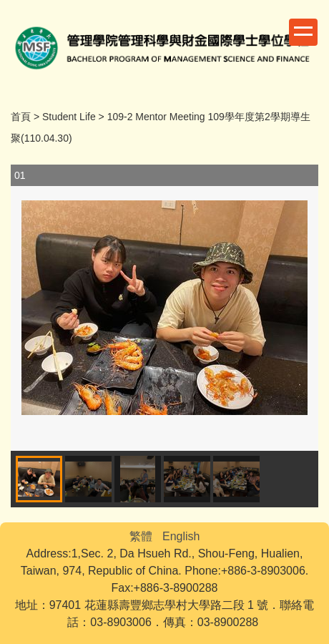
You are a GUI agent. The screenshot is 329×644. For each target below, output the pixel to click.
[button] (300, 308)
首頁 (21, 117)
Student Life (69, 117)
